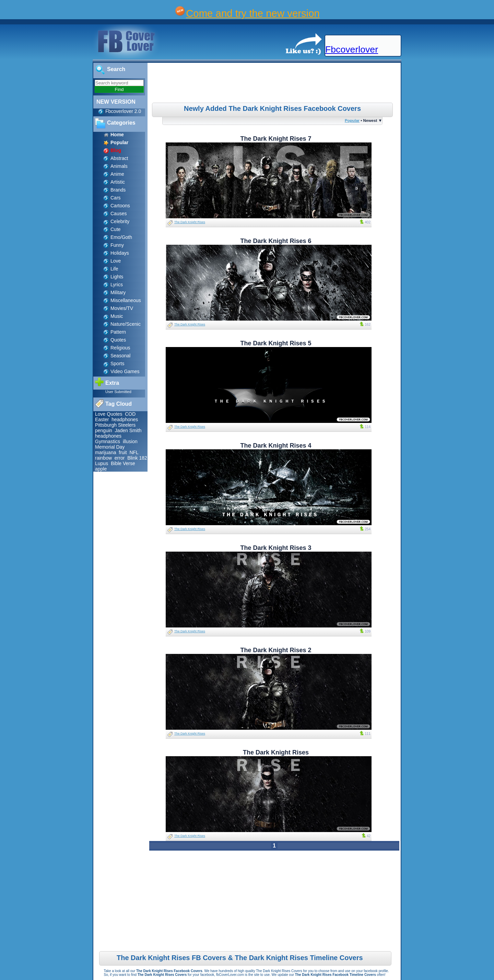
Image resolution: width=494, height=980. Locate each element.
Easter (102, 419)
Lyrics (117, 285)
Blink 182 (137, 458)
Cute (116, 229)
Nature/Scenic (126, 324)
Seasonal (120, 356)
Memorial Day (110, 447)
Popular (352, 120)
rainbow (103, 458)
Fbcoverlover (352, 49)
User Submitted (118, 392)
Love (116, 261)
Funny (117, 245)
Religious (120, 348)
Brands (118, 190)
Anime (117, 174)
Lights (117, 277)
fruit (123, 452)
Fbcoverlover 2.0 (123, 111)
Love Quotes (109, 414)
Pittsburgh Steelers (115, 425)
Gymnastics (108, 441)
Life (114, 269)
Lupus (102, 463)
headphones (125, 419)
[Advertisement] (275, 84)
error (120, 458)
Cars (116, 198)
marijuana (105, 452)
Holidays (120, 253)
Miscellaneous (126, 300)
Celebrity (120, 221)
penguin (104, 430)
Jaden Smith (128, 430)
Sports (117, 364)
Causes (119, 214)
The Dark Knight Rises (190, 222)
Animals (119, 166)
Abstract (119, 158)
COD (130, 414)
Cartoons (120, 206)
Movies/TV (122, 308)
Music (117, 316)
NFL (134, 452)
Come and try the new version (253, 13)
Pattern (118, 332)
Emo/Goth (121, 237)
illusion (130, 441)
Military (118, 292)
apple (101, 469)
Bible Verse (123, 463)
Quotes (118, 340)
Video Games (125, 371)
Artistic (118, 182)
